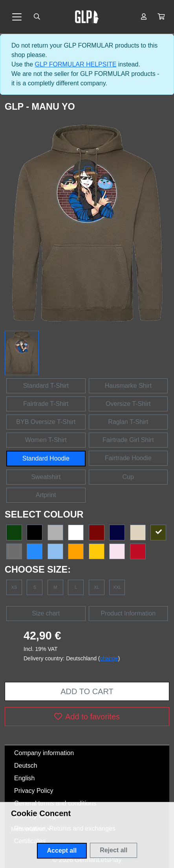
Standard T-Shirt (46, 386)
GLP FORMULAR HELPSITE (76, 64)
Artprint (46, 495)
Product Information (128, 613)
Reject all (114, 850)
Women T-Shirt (46, 440)
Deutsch (26, 766)
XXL (117, 587)
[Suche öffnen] (37, 17)
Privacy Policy (34, 791)
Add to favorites (87, 717)
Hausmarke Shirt (128, 386)
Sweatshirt (46, 477)
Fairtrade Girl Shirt (128, 440)
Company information (44, 753)
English (24, 778)
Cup (128, 477)
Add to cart (87, 691)
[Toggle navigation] (17, 17)
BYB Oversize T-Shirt (46, 422)
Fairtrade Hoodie (128, 458)
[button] (161, 17)
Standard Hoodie (46, 458)
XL (97, 587)
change (109, 658)
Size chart (46, 613)
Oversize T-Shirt (128, 404)
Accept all (62, 850)
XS (14, 587)
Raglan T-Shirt (128, 422)
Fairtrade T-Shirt (46, 404)
